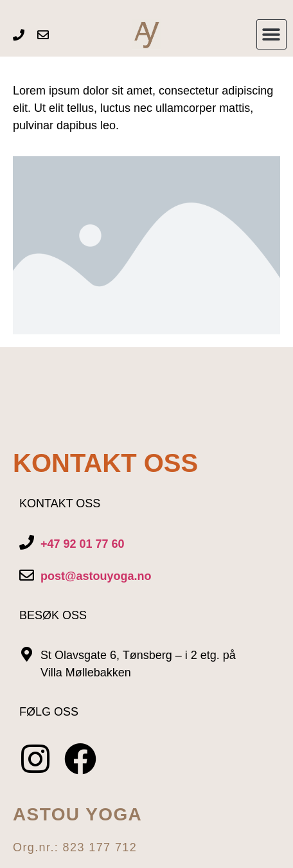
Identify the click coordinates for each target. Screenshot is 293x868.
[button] (271, 34)
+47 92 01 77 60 (83, 544)
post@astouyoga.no (96, 576)
